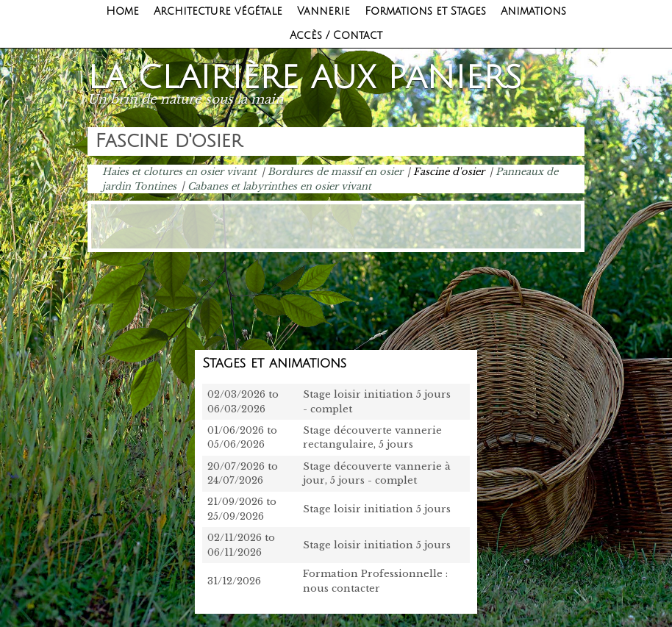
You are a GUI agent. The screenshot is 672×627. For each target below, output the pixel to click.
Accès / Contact (336, 36)
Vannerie (324, 11)
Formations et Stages (425, 11)
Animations (533, 11)
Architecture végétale (218, 11)
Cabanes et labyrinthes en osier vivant (279, 186)
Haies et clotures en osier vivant (179, 172)
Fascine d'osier (449, 172)
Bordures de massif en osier (335, 172)
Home (122, 11)
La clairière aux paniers (305, 78)
